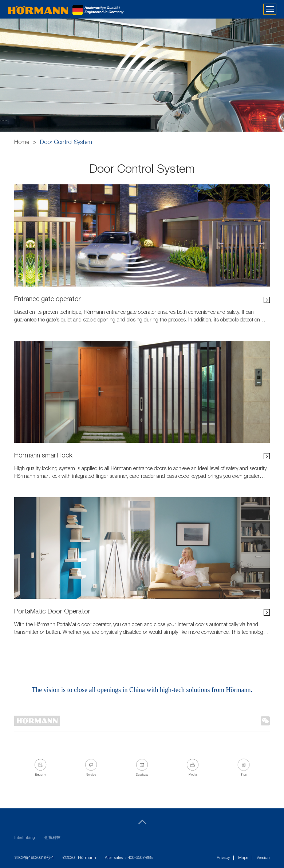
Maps (243, 858)
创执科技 (52, 838)
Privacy (223, 858)
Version (263, 858)
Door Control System (66, 143)
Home (22, 143)
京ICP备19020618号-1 (34, 858)
